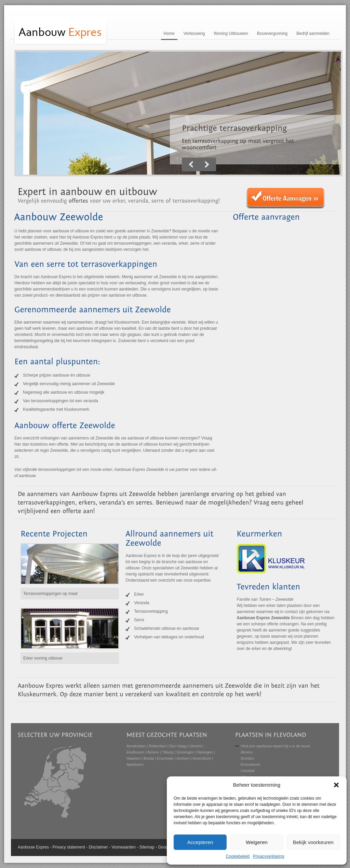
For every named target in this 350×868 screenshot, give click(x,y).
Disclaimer (98, 847)
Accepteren (200, 842)
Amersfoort (202, 758)
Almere (153, 752)
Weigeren (257, 842)
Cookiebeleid (238, 856)
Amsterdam (136, 746)
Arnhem (183, 758)
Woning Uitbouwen (231, 33)
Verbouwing (194, 33)
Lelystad (248, 771)
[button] (336, 785)
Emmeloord (250, 764)
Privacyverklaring (268, 856)
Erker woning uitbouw (43, 658)
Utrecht (195, 746)
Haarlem (134, 758)
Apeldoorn (135, 764)
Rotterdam (157, 746)
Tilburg (168, 752)
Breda (149, 758)
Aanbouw (26, 847)
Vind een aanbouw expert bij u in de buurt (275, 746)
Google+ (166, 847)
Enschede (165, 758)
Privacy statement (69, 847)
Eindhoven (135, 752)
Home (169, 33)
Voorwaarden (124, 847)
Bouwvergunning (272, 33)
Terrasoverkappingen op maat (50, 594)
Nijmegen (205, 752)
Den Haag (178, 746)
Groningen (185, 752)
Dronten (247, 758)
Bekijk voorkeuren (313, 842)
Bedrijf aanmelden (313, 33)
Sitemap (147, 847)
